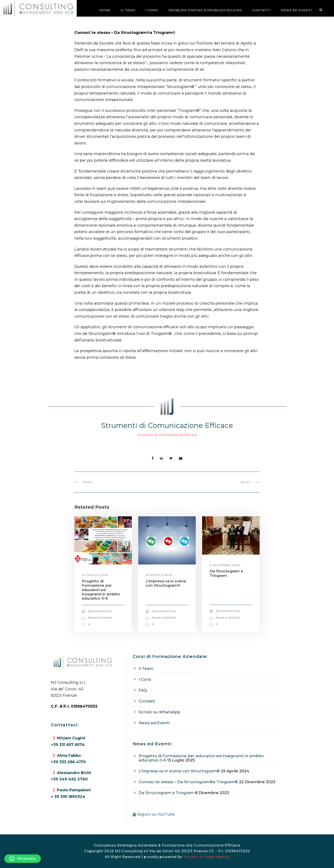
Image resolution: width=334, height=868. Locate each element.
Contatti (261, 10)
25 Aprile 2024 (159, 575)
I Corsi (152, 10)
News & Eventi (100, 618)
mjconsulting (100, 611)
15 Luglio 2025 (95, 575)
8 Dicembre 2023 (225, 565)
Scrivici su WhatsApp (159, 712)
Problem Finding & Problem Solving (205, 10)
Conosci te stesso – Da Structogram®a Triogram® (188, 782)
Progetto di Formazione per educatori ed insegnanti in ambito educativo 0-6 (101, 590)
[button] (23, 859)
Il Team (128, 10)
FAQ (143, 690)
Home (105, 10)
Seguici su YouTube (154, 814)
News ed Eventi (296, 10)
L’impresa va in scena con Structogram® (166, 583)
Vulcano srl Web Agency (206, 857)
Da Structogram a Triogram (226, 573)
